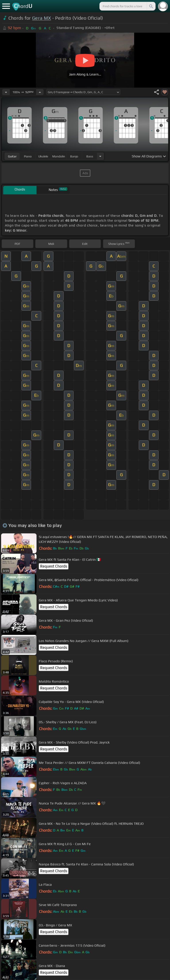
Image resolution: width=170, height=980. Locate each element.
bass (90, 156)
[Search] (151, 6)
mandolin (59, 156)
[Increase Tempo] (40, 92)
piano (28, 156)
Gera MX (42, 18)
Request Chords (54, 566)
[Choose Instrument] (100, 156)
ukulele (43, 156)
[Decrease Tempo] (6, 92)
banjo (74, 156)
